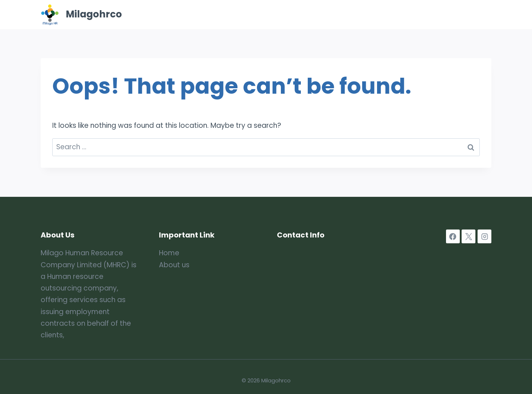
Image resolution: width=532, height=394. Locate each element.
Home (266, 14)
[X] (468, 236)
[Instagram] (484, 236)
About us (174, 265)
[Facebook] (453, 236)
